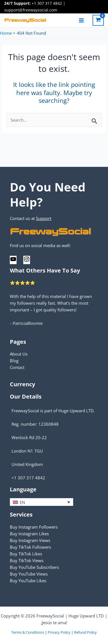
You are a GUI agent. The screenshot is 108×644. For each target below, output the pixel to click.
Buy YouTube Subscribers (34, 567)
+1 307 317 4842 (47, 3)
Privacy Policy (59, 632)
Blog (14, 361)
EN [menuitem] (22, 502)
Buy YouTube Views (29, 574)
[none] (42, 502)
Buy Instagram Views (30, 540)
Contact (17, 367)
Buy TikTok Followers (30, 547)
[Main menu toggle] (81, 20)
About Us (19, 354)
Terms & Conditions (28, 632)
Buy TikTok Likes (26, 554)
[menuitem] (42, 502)
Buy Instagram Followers (34, 527)
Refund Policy (85, 632)
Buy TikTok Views (27, 560)
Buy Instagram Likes (29, 534)
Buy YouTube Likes (28, 581)
